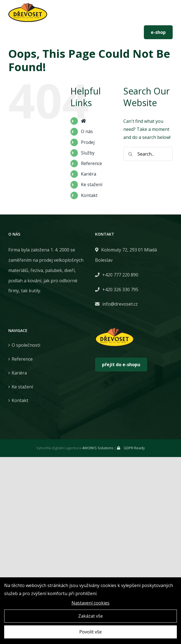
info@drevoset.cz (76, 32)
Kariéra (89, 174)
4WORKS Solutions (98, 448)
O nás (87, 131)
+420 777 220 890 (30, 32)
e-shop (158, 32)
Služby (88, 153)
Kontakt (89, 195)
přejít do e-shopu (121, 365)
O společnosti (26, 345)
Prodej (88, 142)
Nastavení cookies (90, 603)
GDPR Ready (131, 448)
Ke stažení (92, 184)
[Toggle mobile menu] (167, 14)
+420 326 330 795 (120, 289)
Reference (91, 163)
